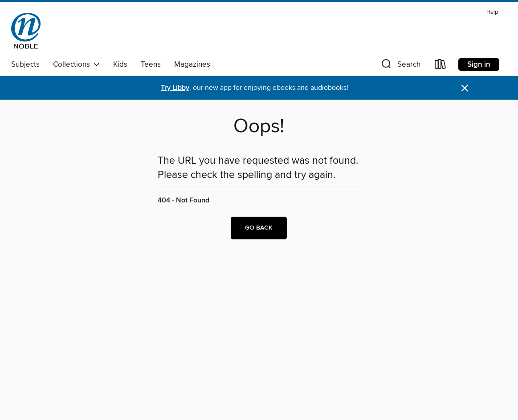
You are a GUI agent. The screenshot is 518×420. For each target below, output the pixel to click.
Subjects (25, 65)
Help (492, 12)
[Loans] (441, 66)
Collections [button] (76, 65)
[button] (400, 66)
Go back (259, 228)
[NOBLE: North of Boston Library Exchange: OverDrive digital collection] (26, 31)
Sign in (479, 65)
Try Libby (175, 88)
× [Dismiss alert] (465, 88)
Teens (151, 65)
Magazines (192, 65)
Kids (120, 65)
